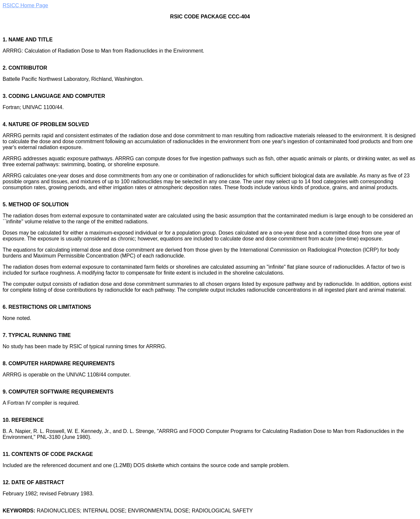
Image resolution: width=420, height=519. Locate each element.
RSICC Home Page (25, 5)
